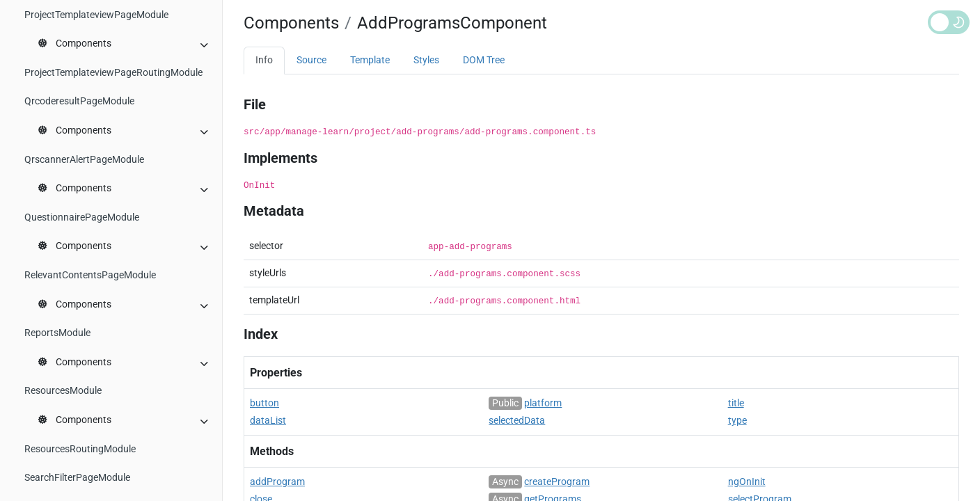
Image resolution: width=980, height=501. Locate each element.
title (736, 403)
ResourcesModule (63, 391)
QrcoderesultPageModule (79, 101)
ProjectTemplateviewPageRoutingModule (113, 73)
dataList (268, 421)
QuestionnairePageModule (82, 217)
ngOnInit (747, 482)
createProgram (557, 482)
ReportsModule (57, 333)
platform (543, 403)
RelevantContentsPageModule (90, 275)
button (264, 403)
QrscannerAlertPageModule (84, 160)
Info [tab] (264, 60)
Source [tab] (311, 60)
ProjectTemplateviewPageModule (96, 15)
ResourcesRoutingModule (80, 449)
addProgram (277, 482)
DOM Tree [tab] (484, 60)
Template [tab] (370, 60)
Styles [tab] (426, 60)
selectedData (517, 421)
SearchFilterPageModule (77, 478)
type (737, 421)
